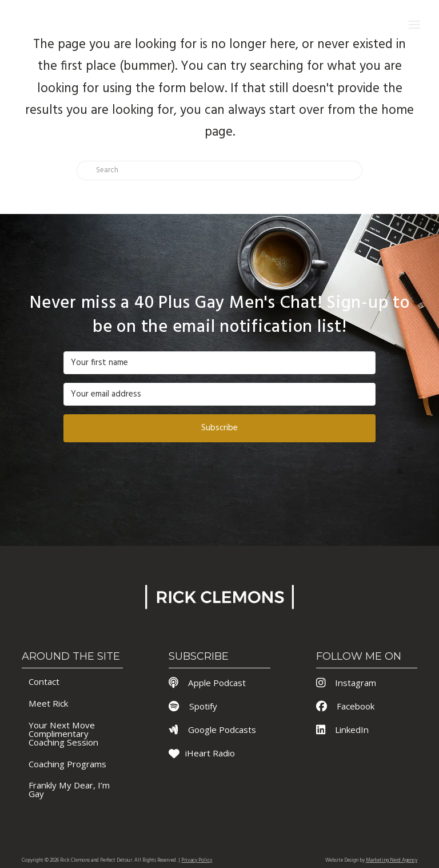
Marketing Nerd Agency (392, 861)
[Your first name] (219, 363)
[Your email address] (219, 394)
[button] (415, 24)
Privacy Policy (197, 861)
